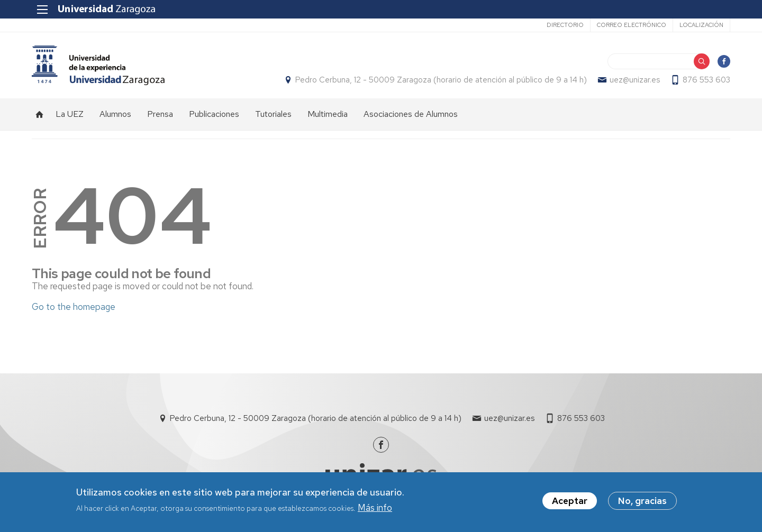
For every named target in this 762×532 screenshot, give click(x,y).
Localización (701, 25)
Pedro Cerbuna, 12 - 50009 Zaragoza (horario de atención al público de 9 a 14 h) (441, 80)
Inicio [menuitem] (40, 114)
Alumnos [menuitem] (115, 114)
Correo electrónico (632, 25)
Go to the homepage (74, 307)
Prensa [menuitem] (160, 114)
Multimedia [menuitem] (328, 114)
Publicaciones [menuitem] (214, 114)
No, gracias (642, 502)
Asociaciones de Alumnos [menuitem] (411, 114)
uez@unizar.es (635, 80)
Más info (375, 509)
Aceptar (570, 502)
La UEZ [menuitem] (70, 114)
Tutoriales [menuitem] (273, 114)
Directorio (565, 25)
